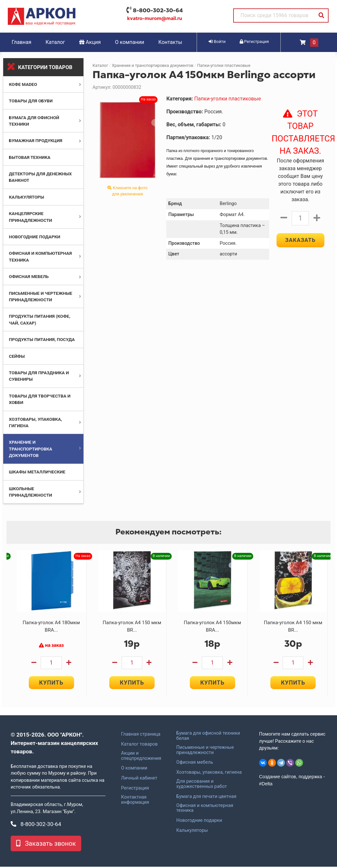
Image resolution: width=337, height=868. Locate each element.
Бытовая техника (30, 157)
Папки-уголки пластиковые (224, 65)
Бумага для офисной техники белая (208, 737)
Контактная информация (135, 801)
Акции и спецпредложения (141, 757)
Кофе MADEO (23, 84)
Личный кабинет (139, 780)
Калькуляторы (27, 197)
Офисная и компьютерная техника (205, 810)
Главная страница (141, 736)
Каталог (55, 42)
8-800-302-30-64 (158, 10)
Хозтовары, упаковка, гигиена (209, 774)
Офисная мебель (29, 276)
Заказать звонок (46, 845)
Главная (22, 42)
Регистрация (135, 790)
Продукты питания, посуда (42, 339)
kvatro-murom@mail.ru (155, 18)
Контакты (170, 42)
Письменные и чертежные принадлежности (205, 751)
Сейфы (17, 356)
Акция (90, 42)
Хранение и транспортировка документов (31, 449)
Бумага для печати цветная (206, 798)
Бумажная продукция (36, 140)
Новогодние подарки (35, 237)
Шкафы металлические (37, 472)
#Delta (266, 785)
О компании (130, 42)
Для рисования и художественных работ (201, 785)
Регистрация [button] (254, 41)
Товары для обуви (31, 101)
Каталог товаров (139, 746)
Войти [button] (217, 41)
